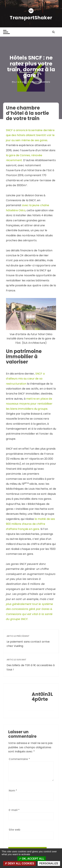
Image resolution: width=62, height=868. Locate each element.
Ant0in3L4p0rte (42, 82)
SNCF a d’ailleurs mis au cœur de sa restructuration (25, 379)
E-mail (14, 810)
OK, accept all (32, 859)
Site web (15, 830)
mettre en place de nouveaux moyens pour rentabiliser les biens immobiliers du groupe (29, 404)
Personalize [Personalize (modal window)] (49, 863)
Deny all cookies (19, 863)
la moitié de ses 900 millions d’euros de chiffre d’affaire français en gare (31, 524)
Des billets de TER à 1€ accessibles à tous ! (31, 667)
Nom (13, 791)
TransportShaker (31, 18)
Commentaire (19, 759)
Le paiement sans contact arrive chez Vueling (28, 644)
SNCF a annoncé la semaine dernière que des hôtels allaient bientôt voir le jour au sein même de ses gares (30, 135)
